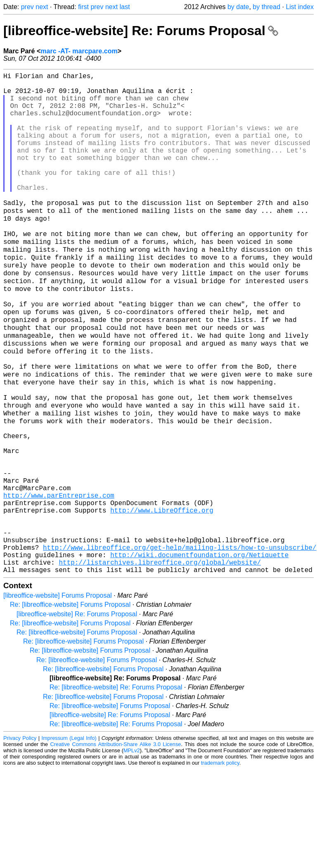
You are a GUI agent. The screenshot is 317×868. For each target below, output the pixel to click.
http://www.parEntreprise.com (59, 577)
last (125, 7)
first (83, 7)
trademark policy (220, 862)
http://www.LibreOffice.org (162, 596)
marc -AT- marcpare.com (79, 51)
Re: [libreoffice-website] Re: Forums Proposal (116, 786)
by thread (266, 7)
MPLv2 (132, 849)
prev (27, 7)
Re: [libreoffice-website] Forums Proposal (70, 703)
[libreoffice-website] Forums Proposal (58, 694)
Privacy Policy (20, 837)
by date (238, 7)
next (42, 7)
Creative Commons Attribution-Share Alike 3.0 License (116, 843)
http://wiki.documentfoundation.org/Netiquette (199, 650)
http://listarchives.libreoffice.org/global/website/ (160, 659)
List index (300, 7)
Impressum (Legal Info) (69, 837)
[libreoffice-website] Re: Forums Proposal (141, 31)
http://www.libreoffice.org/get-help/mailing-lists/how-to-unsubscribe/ (180, 641)
